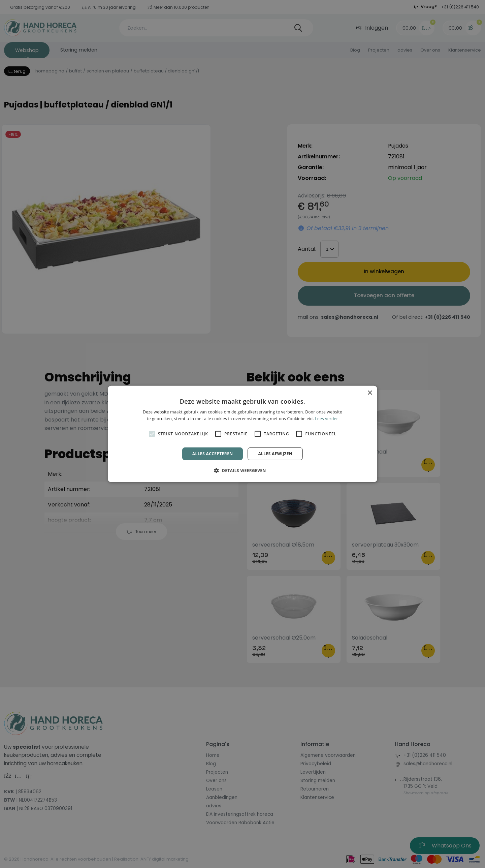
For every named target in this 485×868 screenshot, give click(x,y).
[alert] (243, 434)
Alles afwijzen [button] (275, 454)
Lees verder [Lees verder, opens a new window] (327, 419)
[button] (242, 470)
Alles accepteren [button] (213, 454)
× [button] (370, 393)
